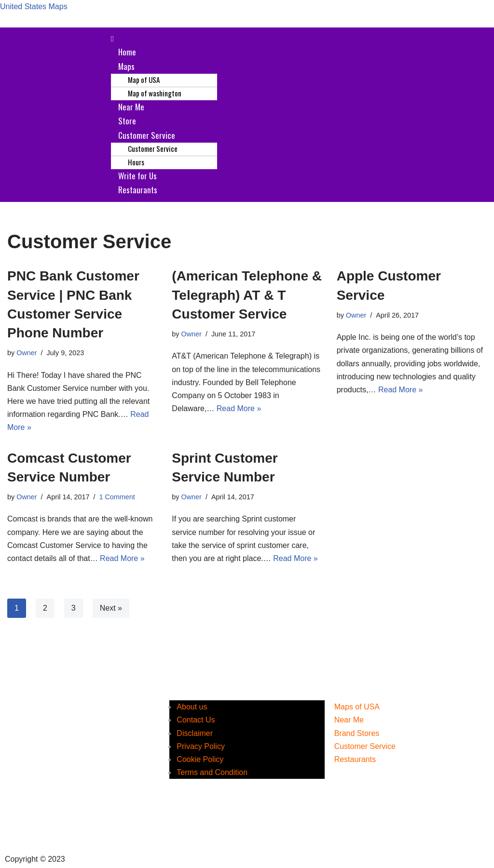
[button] (299, 39)
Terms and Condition (212, 772)
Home (127, 52)
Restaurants (138, 190)
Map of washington (155, 93)
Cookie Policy (200, 759)
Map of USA (144, 80)
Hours (136, 162)
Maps (126, 66)
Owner (27, 353)
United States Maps (34, 7)
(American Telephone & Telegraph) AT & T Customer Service (247, 295)
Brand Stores (357, 733)
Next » (111, 608)
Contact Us (196, 720)
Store (127, 121)
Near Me (131, 107)
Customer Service (147, 135)
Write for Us (137, 176)
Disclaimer (195, 733)
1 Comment (117, 497)
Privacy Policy (201, 746)
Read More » (239, 408)
